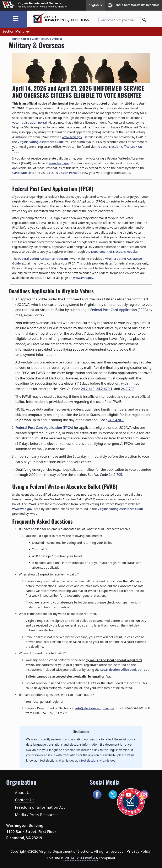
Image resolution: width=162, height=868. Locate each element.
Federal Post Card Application (113, 310)
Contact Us (25, 800)
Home (15, 39)
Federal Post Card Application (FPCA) (44, 428)
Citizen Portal (68, 173)
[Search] (145, 19)
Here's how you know (52, 7)
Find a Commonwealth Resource (134, 5)
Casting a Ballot (30, 39)
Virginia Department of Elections (39, 3)
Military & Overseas (51, 39)
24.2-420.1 (104, 389)
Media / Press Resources (37, 815)
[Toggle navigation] (15, 19)
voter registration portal (29, 123)
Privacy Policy (139, 851)
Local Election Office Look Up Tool (124, 670)
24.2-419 (88, 389)
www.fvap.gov (72, 137)
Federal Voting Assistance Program (43, 259)
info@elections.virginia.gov (95, 708)
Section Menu (17, 31)
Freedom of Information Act (40, 807)
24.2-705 (128, 389)
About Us (23, 792)
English (96, 5)
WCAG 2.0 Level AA (81, 858)
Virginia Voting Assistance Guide (41, 142)
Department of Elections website (114, 252)
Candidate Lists (23, 173)
